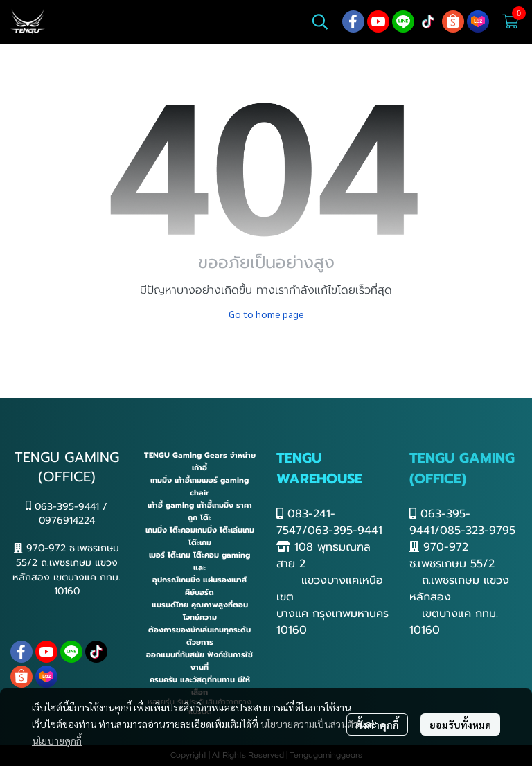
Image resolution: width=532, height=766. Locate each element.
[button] (320, 21)
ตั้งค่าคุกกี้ (377, 724)
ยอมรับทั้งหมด (460, 724)
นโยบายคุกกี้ (57, 740)
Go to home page (266, 314)
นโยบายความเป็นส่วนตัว (309, 724)
